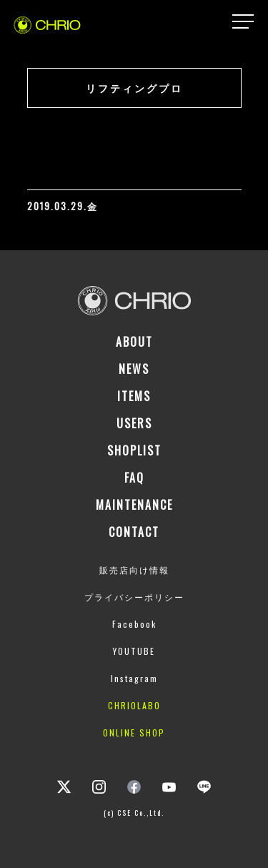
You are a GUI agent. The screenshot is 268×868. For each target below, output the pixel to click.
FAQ (134, 478)
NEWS (134, 369)
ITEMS (134, 396)
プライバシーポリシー (134, 597)
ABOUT (134, 342)
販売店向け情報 (134, 569)
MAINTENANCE (134, 505)
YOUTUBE (134, 651)
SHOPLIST (134, 450)
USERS (134, 423)
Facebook (134, 624)
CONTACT (134, 532)
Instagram (134, 678)
